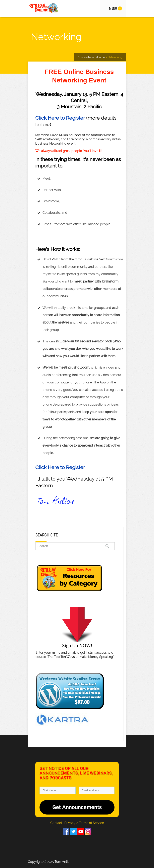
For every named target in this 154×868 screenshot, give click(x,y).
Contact (57, 823)
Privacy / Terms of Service (84, 823)
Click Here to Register (60, 118)
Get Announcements (77, 807)
